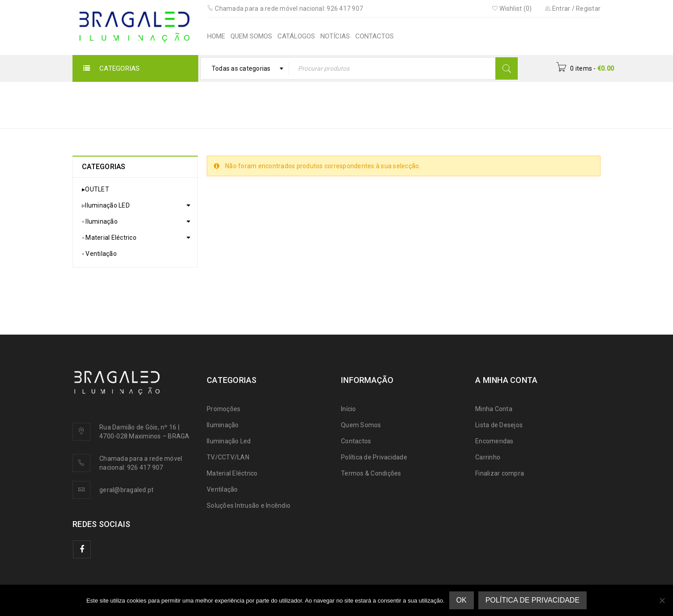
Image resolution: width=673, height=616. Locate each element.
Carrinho (488, 457)
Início (350, 99)
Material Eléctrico (232, 473)
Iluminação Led (229, 441)
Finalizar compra (500, 473)
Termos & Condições (371, 473)
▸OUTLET (96, 189)
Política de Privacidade (374, 457)
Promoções (224, 409)
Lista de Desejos (499, 425)
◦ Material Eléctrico (109, 238)
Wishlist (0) (512, 8)
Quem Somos (361, 425)
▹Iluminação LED (106, 205)
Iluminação (223, 425)
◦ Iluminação (100, 221)
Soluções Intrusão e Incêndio (249, 506)
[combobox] (245, 68)
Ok (462, 600)
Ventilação (222, 489)
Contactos (356, 441)
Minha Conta (494, 409)
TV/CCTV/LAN (228, 457)
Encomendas (494, 441)
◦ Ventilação (99, 254)
